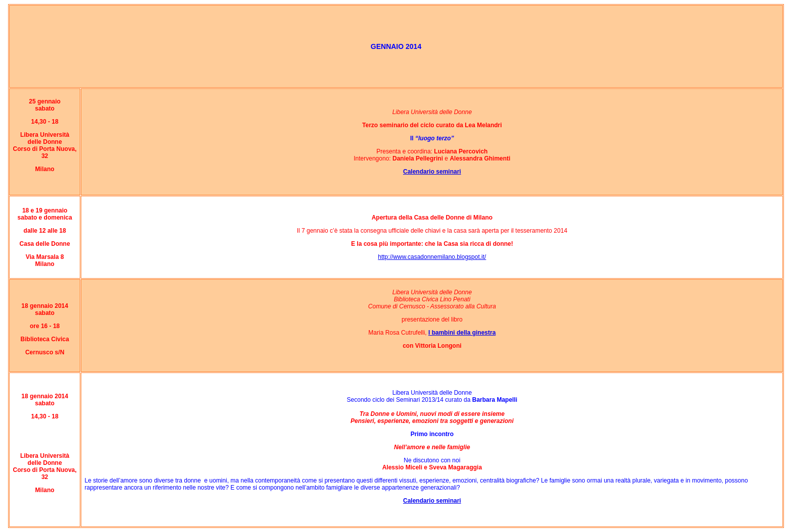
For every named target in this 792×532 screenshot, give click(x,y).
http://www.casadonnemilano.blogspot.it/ (432, 257)
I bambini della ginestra (462, 333)
